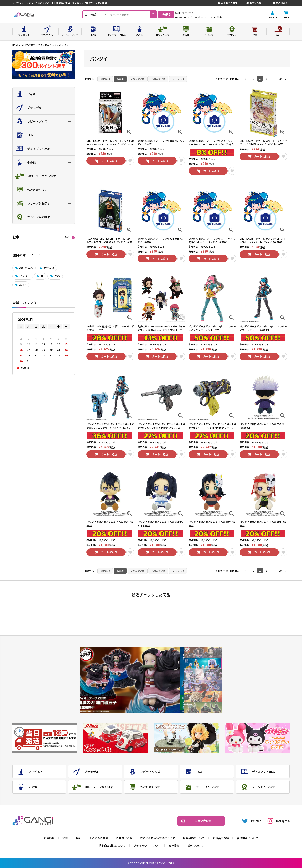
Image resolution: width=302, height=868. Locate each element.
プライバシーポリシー (147, 846)
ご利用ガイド (281, 3)
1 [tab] (203, 652)
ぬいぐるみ (26, 268)
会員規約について (247, 838)
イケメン (25, 276)
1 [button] (253, 79)
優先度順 (105, 79)
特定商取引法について (112, 846)
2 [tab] (203, 663)
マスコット (220, 17)
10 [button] (280, 79)
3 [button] (267, 79)
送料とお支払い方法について (158, 838)
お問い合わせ (255, 3)
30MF (23, 285)
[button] (246, 79)
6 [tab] (203, 708)
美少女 (189, 17)
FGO (57, 276)
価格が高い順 (158, 79)
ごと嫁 (203, 17)
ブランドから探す (47, 45)
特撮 (229, 17)
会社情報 (174, 846)
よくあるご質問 (228, 3)
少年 (211, 17)
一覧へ (66, 237)
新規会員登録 (221, 838)
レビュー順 (178, 79)
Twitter (252, 821)
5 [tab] (203, 697)
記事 (65, 838)
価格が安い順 (138, 79)
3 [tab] (203, 674)
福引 (79, 838)
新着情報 (49, 838)
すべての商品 (28, 45)
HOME (16, 45)
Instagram (279, 821)
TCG (196, 17)
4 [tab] (203, 686)
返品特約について (194, 838)
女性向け (49, 268)
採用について (195, 846)
